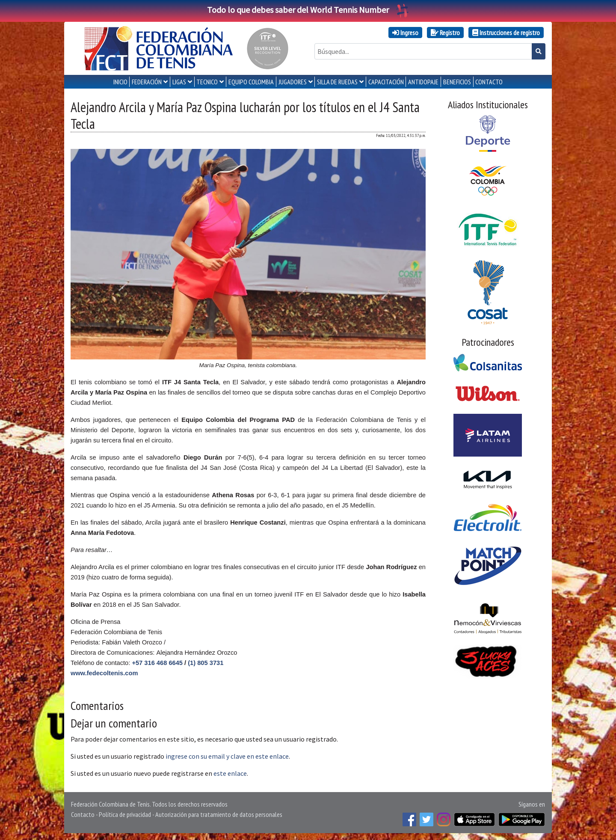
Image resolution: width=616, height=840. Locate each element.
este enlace (230, 773)
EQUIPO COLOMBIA (251, 82)
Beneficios (457, 82)
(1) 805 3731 (206, 663)
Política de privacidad (125, 814)
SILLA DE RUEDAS (337, 82)
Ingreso (405, 33)
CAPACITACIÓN (386, 82)
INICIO (120, 82)
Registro (445, 33)
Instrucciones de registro (506, 33)
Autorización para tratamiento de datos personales (219, 814)
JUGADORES (293, 82)
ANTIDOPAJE (423, 82)
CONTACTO (489, 82)
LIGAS (179, 82)
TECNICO (207, 82)
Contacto (83, 814)
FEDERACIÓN (147, 82)
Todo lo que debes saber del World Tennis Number (308, 10)
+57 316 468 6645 (157, 663)
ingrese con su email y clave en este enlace (227, 756)
